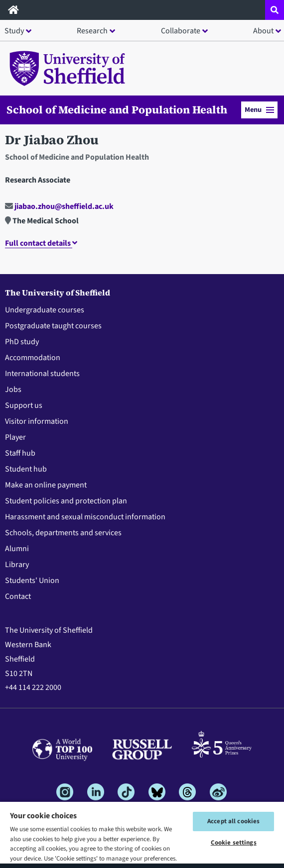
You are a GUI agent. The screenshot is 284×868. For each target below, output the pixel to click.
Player (15, 437)
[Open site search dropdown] (275, 10)
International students (42, 374)
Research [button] (92, 31)
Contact (18, 596)
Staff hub (20, 453)
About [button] (263, 31)
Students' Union (32, 580)
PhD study (22, 342)
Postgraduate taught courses (53, 326)
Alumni (17, 549)
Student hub (26, 469)
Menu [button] (259, 110)
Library (17, 565)
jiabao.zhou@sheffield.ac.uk (59, 206)
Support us (24, 405)
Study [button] (14, 31)
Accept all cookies (233, 821)
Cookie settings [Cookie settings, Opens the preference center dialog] (234, 843)
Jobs (13, 389)
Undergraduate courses (45, 310)
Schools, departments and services (63, 533)
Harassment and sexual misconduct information (85, 517)
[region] (142, 834)
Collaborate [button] (181, 31)
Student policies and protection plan (66, 501)
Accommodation (33, 358)
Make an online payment (46, 485)
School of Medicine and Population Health (117, 110)
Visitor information (37, 421)
